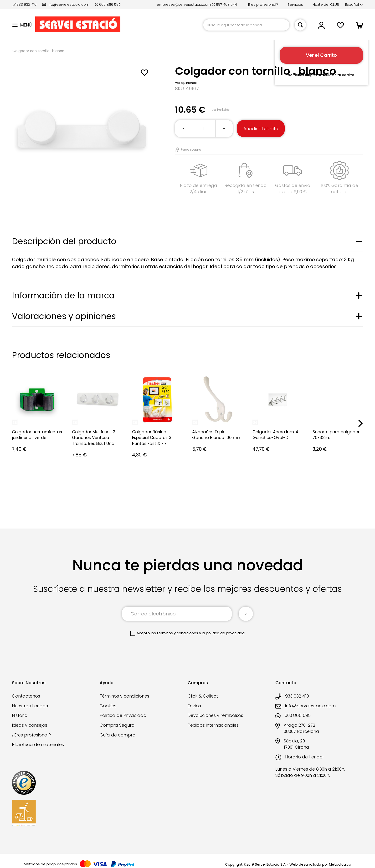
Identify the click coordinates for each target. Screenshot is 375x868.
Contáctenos (26, 696)
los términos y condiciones (175, 633)
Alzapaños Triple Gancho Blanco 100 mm (217, 435)
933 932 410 (25, 4)
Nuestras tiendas (30, 706)
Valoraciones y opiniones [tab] (64, 316)
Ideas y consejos (30, 725)
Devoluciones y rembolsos (215, 715)
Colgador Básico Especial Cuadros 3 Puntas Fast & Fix (152, 438)
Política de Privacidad (123, 715)
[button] (354, 5)
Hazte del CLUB (326, 4)
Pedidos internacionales (213, 725)
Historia (20, 715)
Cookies (108, 706)
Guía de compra (118, 735)
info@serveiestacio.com (66, 4)
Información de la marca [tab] (63, 295)
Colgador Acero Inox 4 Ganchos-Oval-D (275, 435)
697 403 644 (224, 4)
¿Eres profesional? (262, 4)
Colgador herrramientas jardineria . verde (37, 435)
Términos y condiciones (124, 696)
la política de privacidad (223, 633)
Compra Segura (117, 725)
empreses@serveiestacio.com (184, 4)
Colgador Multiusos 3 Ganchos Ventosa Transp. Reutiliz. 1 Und (94, 438)
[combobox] (246, 25)
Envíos (194, 706)
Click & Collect (203, 696)
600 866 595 (108, 4)
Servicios (295, 4)
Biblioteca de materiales (38, 744)
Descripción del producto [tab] (64, 241)
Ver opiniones (186, 83)
